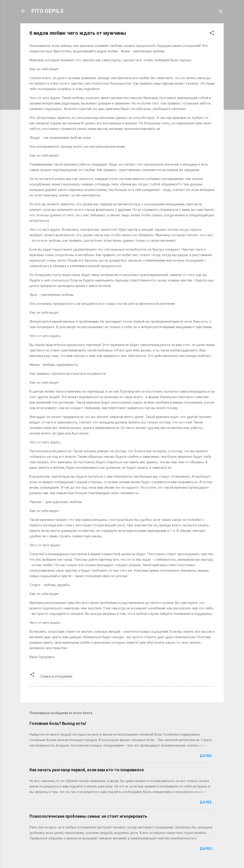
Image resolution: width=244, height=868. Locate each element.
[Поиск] (221, 12)
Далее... (207, 756)
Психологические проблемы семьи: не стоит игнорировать (88, 816)
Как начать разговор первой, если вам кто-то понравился (87, 770)
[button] (212, 34)
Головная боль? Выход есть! (58, 723)
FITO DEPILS (47, 11)
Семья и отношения (56, 676)
